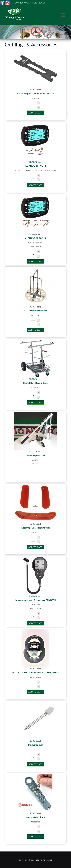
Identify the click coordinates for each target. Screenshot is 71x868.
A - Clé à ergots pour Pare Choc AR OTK (35, 93)
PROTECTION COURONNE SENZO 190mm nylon (35, 672)
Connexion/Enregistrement (31, 3)
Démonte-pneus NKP (36, 455)
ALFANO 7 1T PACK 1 (35, 166)
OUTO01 (36, 98)
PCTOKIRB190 (35, 677)
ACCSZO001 (35, 388)
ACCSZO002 (35, 822)
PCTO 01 (36, 532)
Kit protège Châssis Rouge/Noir (36, 528)
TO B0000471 (36, 315)
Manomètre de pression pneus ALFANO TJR (35, 600)
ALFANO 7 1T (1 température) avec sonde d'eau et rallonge (36, 170)
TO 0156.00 (36, 749)
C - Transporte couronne (36, 311)
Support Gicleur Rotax (35, 817)
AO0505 (35, 460)
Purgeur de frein (35, 745)
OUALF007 (36, 605)
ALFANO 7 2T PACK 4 (35, 238)
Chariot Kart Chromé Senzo (35, 383)
